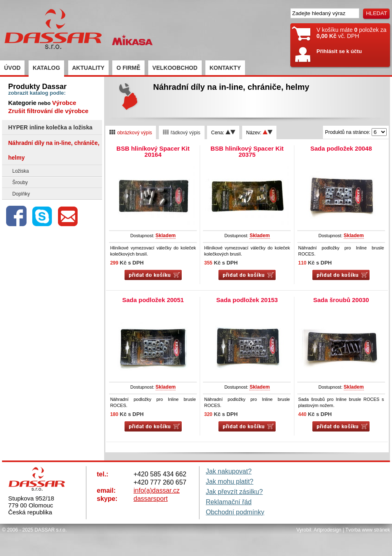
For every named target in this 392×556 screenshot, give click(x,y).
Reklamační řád (229, 502)
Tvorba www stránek (368, 530)
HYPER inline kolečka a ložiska (50, 127)
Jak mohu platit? (230, 481)
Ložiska (21, 171)
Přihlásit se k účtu (339, 51)
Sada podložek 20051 (153, 300)
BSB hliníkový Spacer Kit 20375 (247, 151)
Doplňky (21, 194)
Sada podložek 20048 (341, 148)
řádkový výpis (182, 133)
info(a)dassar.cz (157, 490)
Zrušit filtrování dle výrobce (48, 111)
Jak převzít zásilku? (234, 492)
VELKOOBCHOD (175, 68)
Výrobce (64, 103)
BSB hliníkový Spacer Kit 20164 (153, 151)
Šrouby (20, 182)
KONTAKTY (225, 68)
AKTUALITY (88, 68)
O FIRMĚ (128, 68)
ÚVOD (12, 68)
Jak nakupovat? (229, 471)
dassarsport (151, 499)
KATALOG (46, 68)
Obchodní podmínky (235, 512)
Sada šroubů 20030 (341, 300)
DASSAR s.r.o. (51, 530)
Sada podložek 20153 (247, 300)
